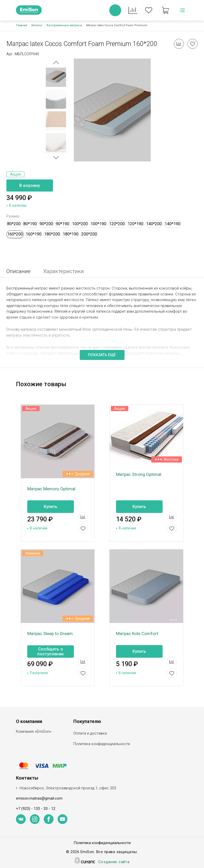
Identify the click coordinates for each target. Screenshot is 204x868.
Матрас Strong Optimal (139, 474)
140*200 (154, 224)
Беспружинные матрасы (64, 25)
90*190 (63, 224)
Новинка (33, 553)
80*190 (30, 224)
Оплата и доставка (90, 734)
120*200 (117, 224)
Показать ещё (102, 355)
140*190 (172, 224)
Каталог (37, 25)
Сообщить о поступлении (50, 652)
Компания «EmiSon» (34, 732)
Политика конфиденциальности (102, 744)
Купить (51, 507)
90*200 (46, 224)
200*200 (89, 234)
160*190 (34, 234)
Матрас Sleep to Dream (50, 634)
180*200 (52, 234)
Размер (13, 216)
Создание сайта (114, 862)
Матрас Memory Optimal (51, 489)
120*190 (135, 224)
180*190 (71, 234)
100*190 (98, 224)
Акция (15, 174)
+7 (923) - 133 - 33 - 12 (36, 809)
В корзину (30, 186)
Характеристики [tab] (64, 271)
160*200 (15, 234)
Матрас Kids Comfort (137, 634)
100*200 (80, 224)
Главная (22, 25)
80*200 (14, 224)
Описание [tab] (19, 271)
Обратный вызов (115, 10)
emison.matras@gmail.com (39, 798)
